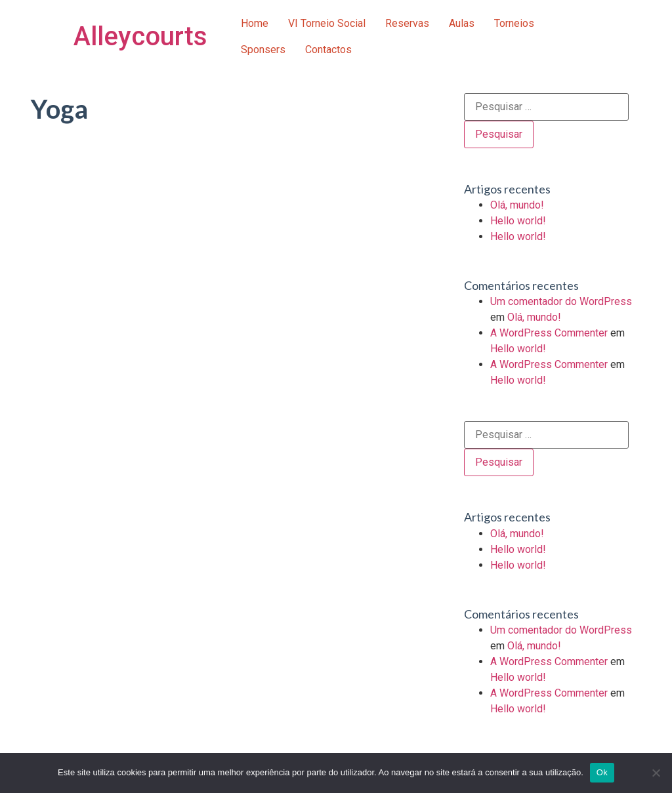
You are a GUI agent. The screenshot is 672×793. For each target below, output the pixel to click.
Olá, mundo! (517, 205)
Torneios (514, 23)
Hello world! (518, 221)
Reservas (407, 23)
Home (255, 23)
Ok (602, 772)
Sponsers (263, 50)
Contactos (328, 50)
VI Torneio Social (327, 23)
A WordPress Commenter (549, 333)
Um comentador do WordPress (561, 301)
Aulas (462, 23)
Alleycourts (140, 36)
